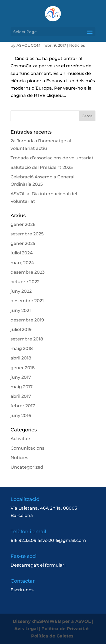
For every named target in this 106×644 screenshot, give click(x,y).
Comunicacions (27, 448)
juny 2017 (21, 377)
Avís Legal (26, 629)
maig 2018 (22, 348)
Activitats (21, 439)
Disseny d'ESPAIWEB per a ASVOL (52, 621)
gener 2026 (23, 224)
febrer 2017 (23, 406)
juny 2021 (21, 310)
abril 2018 (21, 358)
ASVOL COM (28, 45)
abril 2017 (21, 396)
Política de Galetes (53, 636)
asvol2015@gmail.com (62, 540)
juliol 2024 (22, 253)
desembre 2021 (27, 301)
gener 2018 (23, 368)
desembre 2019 (27, 320)
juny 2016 (21, 416)
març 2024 (22, 263)
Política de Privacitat (66, 629)
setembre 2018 (27, 339)
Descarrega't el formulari (38, 565)
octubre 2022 (25, 282)
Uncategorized (27, 467)
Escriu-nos (22, 590)
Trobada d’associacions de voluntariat (52, 158)
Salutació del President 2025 (42, 167)
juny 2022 (21, 291)
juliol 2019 (21, 329)
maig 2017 (22, 387)
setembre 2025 (27, 234)
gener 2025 (23, 243)
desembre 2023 (28, 272)
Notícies (77, 45)
